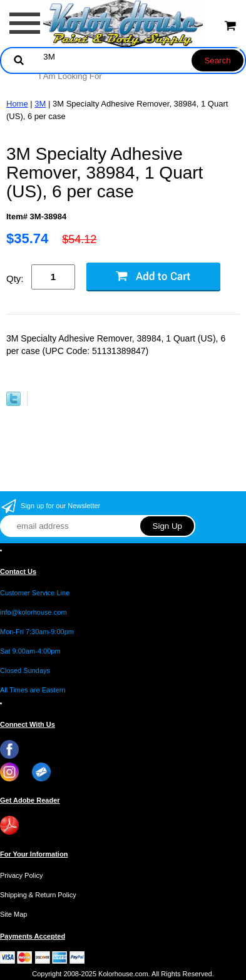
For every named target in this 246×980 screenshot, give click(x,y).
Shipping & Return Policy (38, 895)
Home (17, 104)
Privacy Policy (21, 875)
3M (40, 104)
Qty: (15, 279)
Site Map (13, 914)
